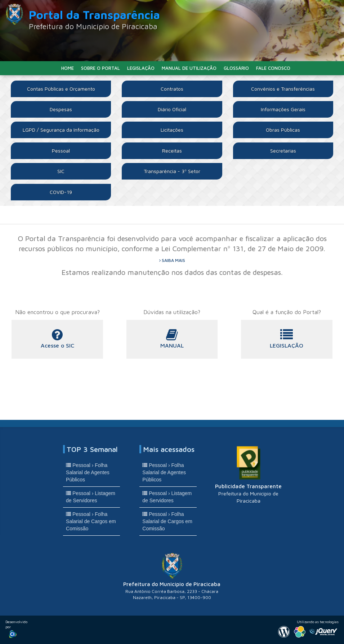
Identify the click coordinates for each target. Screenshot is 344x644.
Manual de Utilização (189, 68)
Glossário (236, 68)
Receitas (172, 151)
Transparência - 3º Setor (172, 171)
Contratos (172, 89)
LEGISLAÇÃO (287, 339)
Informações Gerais (283, 109)
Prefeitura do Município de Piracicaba (172, 577)
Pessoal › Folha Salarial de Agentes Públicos (88, 472)
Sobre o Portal (100, 68)
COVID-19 (61, 192)
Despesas (61, 109)
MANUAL (172, 339)
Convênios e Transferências (283, 89)
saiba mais (172, 260)
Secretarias (283, 151)
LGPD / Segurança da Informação (61, 130)
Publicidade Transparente (248, 474)
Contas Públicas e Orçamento (61, 89)
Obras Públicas (283, 130)
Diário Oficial (172, 109)
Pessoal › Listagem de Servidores (91, 497)
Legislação (141, 68)
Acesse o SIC (57, 339)
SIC (61, 171)
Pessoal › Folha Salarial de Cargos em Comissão (91, 521)
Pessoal (61, 151)
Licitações (172, 130)
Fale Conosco (273, 68)
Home (68, 68)
